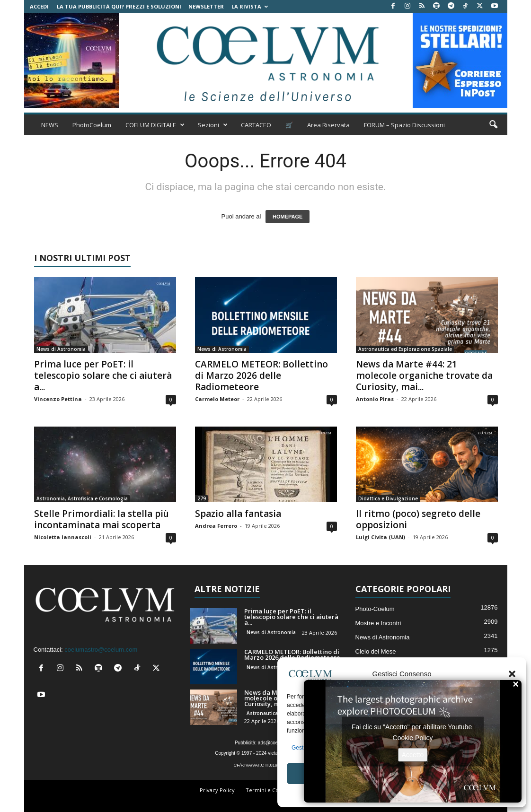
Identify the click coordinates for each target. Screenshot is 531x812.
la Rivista (250, 6)
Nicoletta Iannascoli (63, 537)
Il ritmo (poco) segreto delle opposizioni (418, 519)
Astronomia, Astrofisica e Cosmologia (82, 498)
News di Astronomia (61, 349)
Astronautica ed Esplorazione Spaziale (405, 349)
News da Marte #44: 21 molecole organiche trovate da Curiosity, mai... (424, 375)
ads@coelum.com (277, 743)
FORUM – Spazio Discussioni (404, 125)
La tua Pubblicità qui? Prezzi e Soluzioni (119, 6)
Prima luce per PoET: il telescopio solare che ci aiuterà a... (103, 375)
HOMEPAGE (288, 217)
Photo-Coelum (375, 609)
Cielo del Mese (376, 651)
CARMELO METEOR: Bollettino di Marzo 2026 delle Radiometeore (261, 375)
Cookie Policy (413, 737)
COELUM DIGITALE (155, 125)
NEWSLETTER (206, 6)
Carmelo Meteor (217, 399)
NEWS (50, 125)
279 (202, 498)
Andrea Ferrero (216, 526)
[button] (512, 674)
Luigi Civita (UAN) (381, 537)
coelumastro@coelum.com (101, 650)
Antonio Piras (375, 399)
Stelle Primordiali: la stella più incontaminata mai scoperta (102, 519)
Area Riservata (328, 125)
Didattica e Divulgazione (388, 498)
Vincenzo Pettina (58, 399)
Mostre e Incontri (378, 623)
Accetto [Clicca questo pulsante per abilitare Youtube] (413, 754)
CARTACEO (256, 125)
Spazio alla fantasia (238, 514)
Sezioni (213, 125)
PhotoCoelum (92, 125)
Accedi (39, 6)
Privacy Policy (217, 790)
